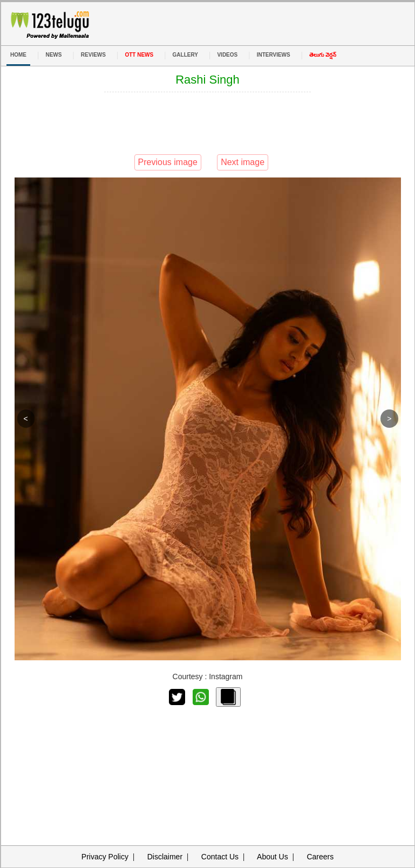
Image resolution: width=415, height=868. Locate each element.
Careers (320, 857)
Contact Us (220, 857)
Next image (243, 162)
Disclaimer (165, 857)
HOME (18, 55)
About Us (273, 857)
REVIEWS (93, 55)
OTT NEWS (139, 55)
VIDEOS (227, 55)
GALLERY (185, 55)
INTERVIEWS (274, 55)
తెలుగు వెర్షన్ (323, 55)
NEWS (53, 55)
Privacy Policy (105, 857)
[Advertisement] (208, 122)
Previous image (168, 162)
